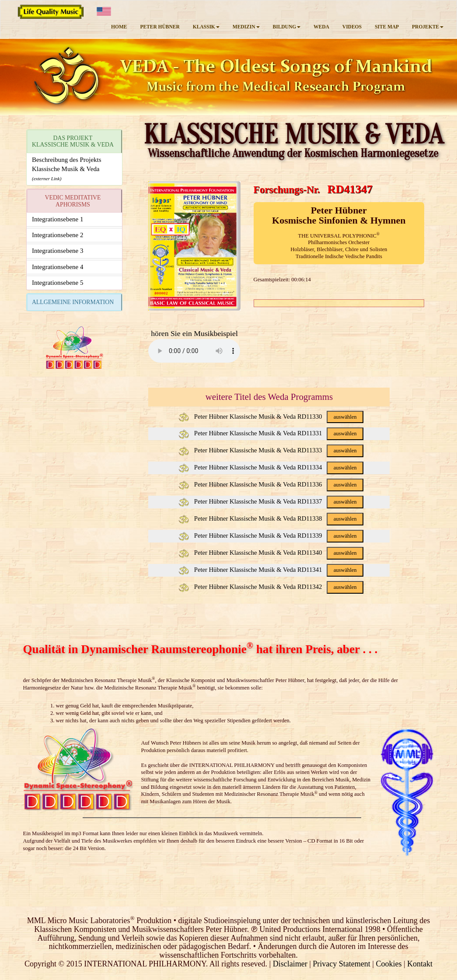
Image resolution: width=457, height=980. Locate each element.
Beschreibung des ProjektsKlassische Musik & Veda (66, 169)
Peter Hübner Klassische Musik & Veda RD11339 (271, 535)
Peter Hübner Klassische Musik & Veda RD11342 (271, 587)
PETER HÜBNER (160, 27)
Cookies (389, 964)
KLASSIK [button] (206, 27)
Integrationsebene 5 (58, 283)
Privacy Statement (341, 964)
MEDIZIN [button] (246, 27)
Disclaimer (290, 964)
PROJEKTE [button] (428, 27)
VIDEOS (352, 27)
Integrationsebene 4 (58, 267)
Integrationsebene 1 (58, 219)
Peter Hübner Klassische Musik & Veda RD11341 (271, 570)
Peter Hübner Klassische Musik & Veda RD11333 (271, 450)
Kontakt (420, 964)
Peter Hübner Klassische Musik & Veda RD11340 (271, 553)
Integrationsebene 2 (58, 235)
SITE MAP (387, 27)
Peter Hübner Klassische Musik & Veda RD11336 (271, 484)
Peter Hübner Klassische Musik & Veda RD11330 (271, 416)
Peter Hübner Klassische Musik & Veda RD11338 (271, 518)
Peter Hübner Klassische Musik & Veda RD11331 (271, 433)
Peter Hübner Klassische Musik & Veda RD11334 (271, 467)
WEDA (321, 27)
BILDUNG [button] (287, 27)
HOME (119, 27)
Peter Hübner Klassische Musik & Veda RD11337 (271, 501)
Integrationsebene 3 (58, 251)
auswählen (345, 417)
